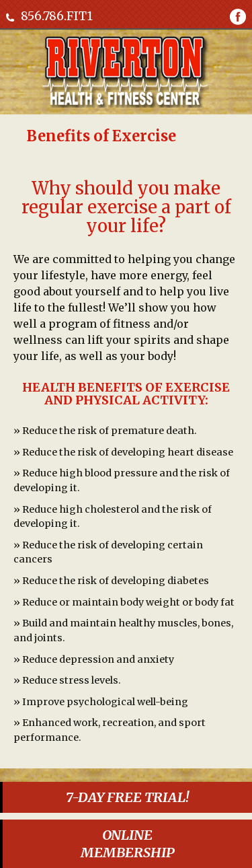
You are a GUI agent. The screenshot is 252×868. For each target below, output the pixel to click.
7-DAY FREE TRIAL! (127, 797)
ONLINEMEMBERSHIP (128, 843)
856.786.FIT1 (57, 16)
